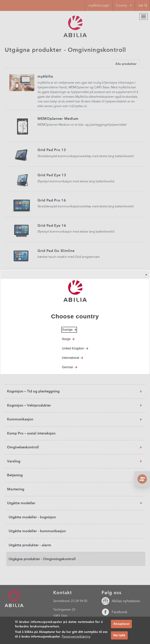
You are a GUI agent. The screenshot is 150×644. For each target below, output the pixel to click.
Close (146, 275)
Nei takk (119, 635)
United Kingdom (73, 348)
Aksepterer (121, 624)
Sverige (67, 330)
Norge (66, 339)
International (71, 358)
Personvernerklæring (76, 637)
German (68, 367)
